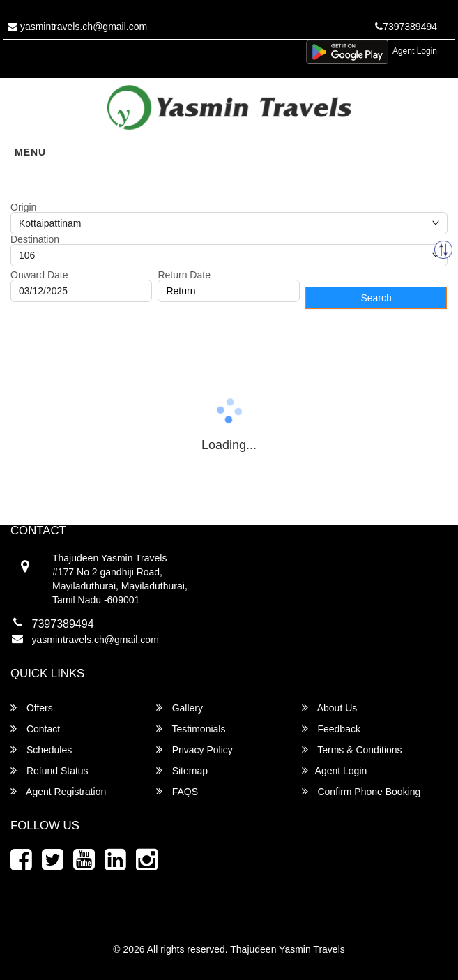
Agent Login (415, 51)
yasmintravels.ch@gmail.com (77, 27)
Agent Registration (58, 791)
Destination (35, 239)
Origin (23, 207)
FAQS (177, 791)
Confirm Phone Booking (361, 791)
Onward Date (39, 275)
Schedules (41, 749)
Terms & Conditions (352, 749)
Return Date (184, 275)
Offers (32, 708)
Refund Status (49, 770)
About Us (330, 708)
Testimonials (191, 729)
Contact (35, 729)
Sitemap (182, 770)
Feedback (331, 729)
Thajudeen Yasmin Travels (287, 949)
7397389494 (406, 27)
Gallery (180, 708)
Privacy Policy (194, 749)
